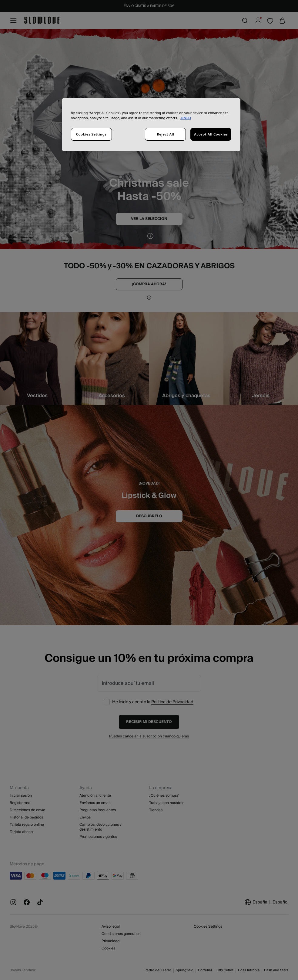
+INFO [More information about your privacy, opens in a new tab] (186, 118)
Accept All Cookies (211, 134)
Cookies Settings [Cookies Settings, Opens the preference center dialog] (91, 134)
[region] (151, 125)
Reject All (165, 134)
